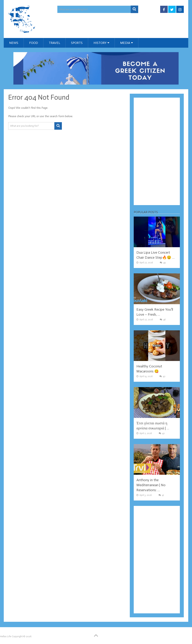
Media (125, 43)
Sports (77, 43)
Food (34, 43)
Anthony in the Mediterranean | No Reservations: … (151, 485)
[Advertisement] (157, 151)
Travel (54, 43)
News (14, 43)
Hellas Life (6, 636)
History (100, 43)
